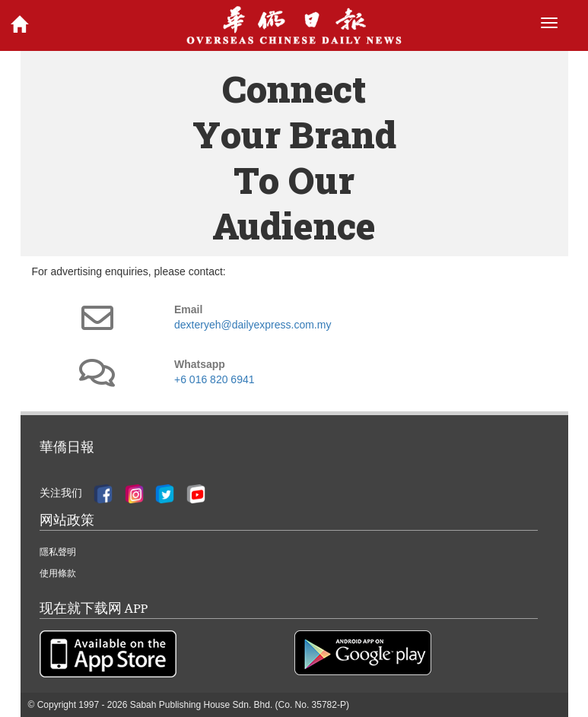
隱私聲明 (58, 552)
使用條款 (58, 573)
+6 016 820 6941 (215, 379)
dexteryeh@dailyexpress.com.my (253, 325)
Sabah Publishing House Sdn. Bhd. (201, 705)
